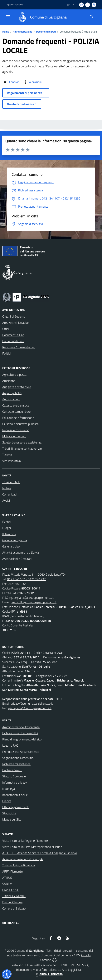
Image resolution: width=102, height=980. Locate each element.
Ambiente (9, 381)
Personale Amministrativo (19, 347)
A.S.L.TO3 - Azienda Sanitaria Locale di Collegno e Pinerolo (40, 853)
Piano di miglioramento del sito (22, 739)
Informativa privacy (15, 782)
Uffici (5, 329)
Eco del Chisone (12, 902)
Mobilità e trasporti (14, 436)
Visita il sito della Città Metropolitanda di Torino (32, 847)
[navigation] (8, 17)
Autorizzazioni (11, 399)
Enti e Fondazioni (13, 341)
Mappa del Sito (12, 819)
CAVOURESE (11, 890)
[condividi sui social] (12, 82)
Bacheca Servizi (12, 770)
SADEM (7, 884)
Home (6, 31)
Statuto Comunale (14, 776)
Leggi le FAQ (10, 745)
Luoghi (7, 528)
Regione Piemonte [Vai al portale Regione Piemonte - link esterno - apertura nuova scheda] (15, 5)
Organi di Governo (14, 316)
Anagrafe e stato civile (17, 387)
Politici (6, 353)
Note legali (9, 789)
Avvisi (6, 500)
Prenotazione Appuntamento (21, 752)
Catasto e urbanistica (16, 405)
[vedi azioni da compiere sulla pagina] (32, 82)
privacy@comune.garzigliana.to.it (32, 703)
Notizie (7, 488)
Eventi (6, 522)
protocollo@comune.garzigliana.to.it (34, 602)
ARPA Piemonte (12, 871)
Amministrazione (23, 31)
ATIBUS (7, 878)
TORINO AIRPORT (14, 896)
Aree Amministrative (15, 323)
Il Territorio (9, 534)
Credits (7, 801)
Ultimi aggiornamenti (16, 807)
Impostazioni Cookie (15, 795)
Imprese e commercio (16, 430)
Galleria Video (11, 546)
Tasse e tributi (11, 482)
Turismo (7, 455)
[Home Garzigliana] (41, 17)
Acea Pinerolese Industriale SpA (23, 859)
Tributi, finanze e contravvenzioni (23, 449)
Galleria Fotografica (15, 540)
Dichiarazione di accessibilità (20, 733)
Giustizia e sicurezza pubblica (20, 424)
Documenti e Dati (46, 31)
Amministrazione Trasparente (21, 727)
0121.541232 (17, 584)
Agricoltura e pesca (14, 375)
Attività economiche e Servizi (21, 552)
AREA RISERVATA (49, 974)
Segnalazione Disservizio (18, 758)
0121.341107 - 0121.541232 (26, 579)
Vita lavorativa (12, 461)
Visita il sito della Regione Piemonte (25, 841)
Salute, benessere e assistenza (22, 442)
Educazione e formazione (18, 418)
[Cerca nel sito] (92, 17)
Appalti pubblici (12, 393)
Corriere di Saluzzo (14, 908)
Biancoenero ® (25, 970)
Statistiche (9, 813)
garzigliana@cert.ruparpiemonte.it (32, 598)
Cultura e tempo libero (16, 412)
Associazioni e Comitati (17, 559)
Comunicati (9, 494)
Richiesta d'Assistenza (16, 764)
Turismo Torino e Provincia (19, 865)
